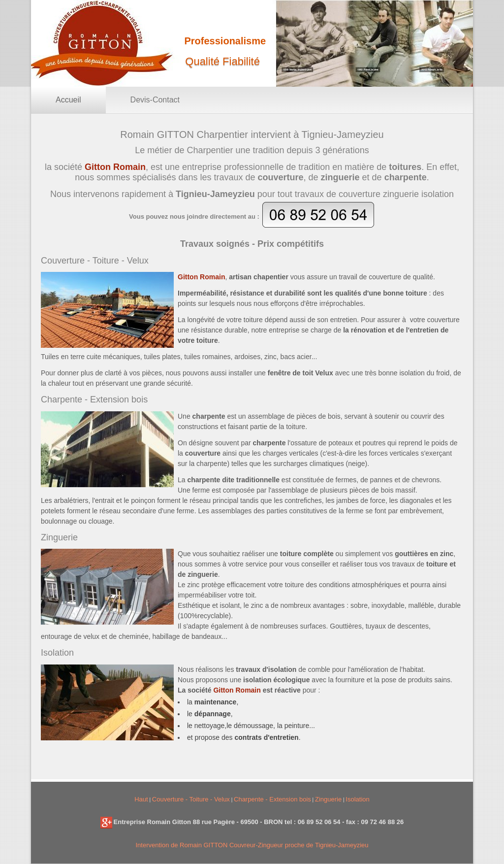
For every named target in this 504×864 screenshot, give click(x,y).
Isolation (357, 799)
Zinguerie (328, 799)
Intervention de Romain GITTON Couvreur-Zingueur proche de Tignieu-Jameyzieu (252, 845)
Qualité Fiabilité (222, 61)
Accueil (68, 100)
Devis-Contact (155, 100)
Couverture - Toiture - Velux (191, 799)
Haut (141, 799)
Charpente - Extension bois (272, 799)
